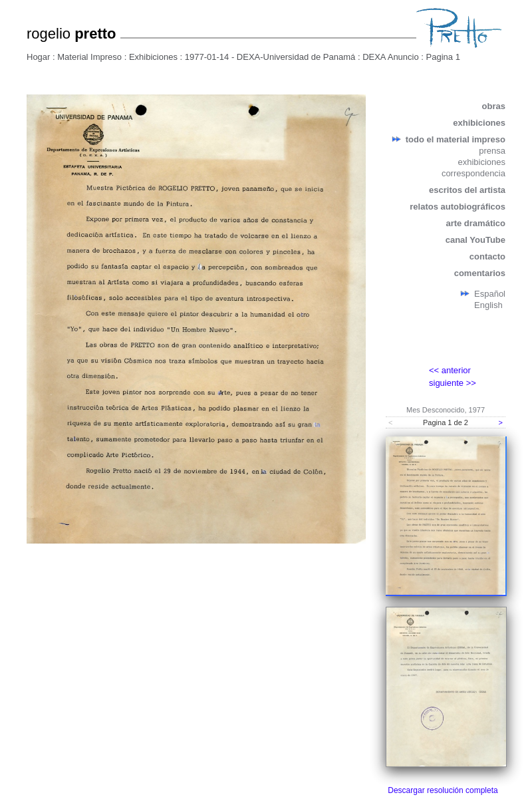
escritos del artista (467, 190)
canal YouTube (475, 240)
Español (490, 294)
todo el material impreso (456, 139)
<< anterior (450, 370)
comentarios (480, 273)
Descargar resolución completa (443, 790)
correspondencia (473, 173)
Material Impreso (89, 57)
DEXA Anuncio (391, 57)
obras (494, 106)
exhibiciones (479, 123)
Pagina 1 (443, 57)
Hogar (38, 57)
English (488, 305)
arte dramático (475, 223)
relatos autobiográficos (458, 207)
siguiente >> (453, 383)
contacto (487, 256)
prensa (492, 151)
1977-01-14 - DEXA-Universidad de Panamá (270, 57)
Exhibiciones (153, 57)
